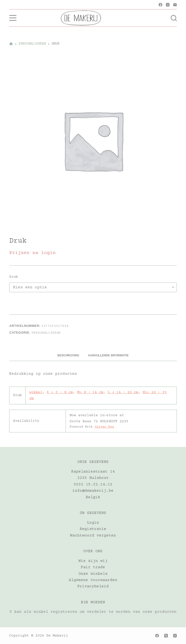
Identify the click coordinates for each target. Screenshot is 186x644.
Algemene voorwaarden (93, 580)
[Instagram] (168, 5)
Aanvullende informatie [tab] (108, 355)
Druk (14, 277)
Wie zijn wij (93, 561)
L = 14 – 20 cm (123, 392)
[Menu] (13, 18)
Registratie (93, 529)
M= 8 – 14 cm (90, 392)
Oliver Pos (104, 427)
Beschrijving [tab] (68, 355)
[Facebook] (160, 5)
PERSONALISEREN (46, 333)
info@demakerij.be (93, 491)
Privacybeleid (93, 586)
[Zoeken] (174, 18)
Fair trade (93, 567)
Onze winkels (93, 574)
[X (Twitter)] (166, 636)
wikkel (36, 392)
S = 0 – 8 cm (60, 392)
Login (93, 523)
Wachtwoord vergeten (93, 536)
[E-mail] (175, 5)
